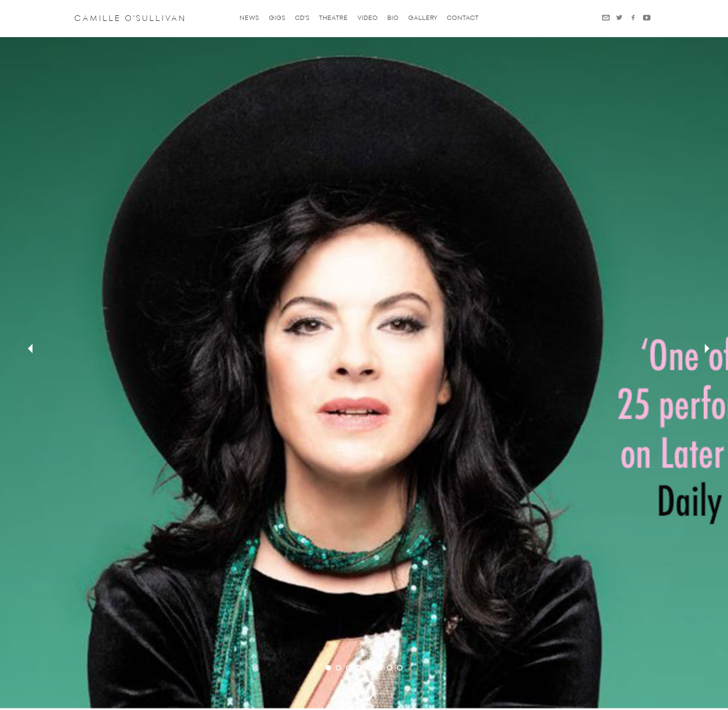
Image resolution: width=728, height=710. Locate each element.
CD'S (302, 18)
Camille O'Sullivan (130, 19)
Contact (463, 18)
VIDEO (368, 18)
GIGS (277, 18)
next (705, 349)
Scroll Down (364, 690)
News (249, 18)
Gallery (423, 18)
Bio (393, 18)
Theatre (333, 18)
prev (23, 349)
